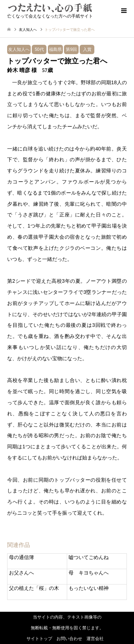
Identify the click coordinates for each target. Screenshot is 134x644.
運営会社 (95, 639)
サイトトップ (39, 639)
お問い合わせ (69, 639)
